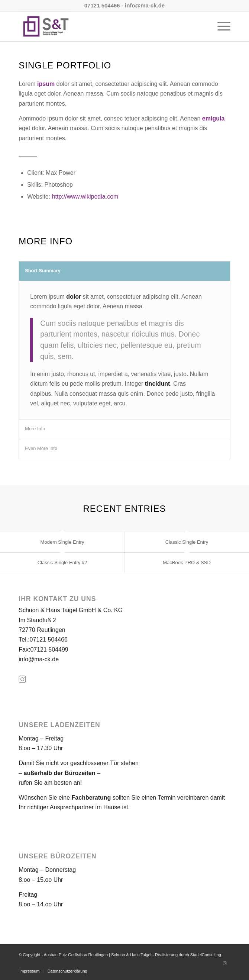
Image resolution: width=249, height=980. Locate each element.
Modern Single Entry (62, 542)
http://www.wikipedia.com (85, 197)
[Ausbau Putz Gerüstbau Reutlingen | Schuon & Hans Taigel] (103, 26)
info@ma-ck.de (39, 659)
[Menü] (220, 26)
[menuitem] (220, 26)
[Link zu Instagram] (225, 963)
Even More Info (41, 448)
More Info (35, 429)
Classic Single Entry (187, 542)
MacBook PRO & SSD (187, 563)
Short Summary (43, 271)
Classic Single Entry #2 (62, 563)
